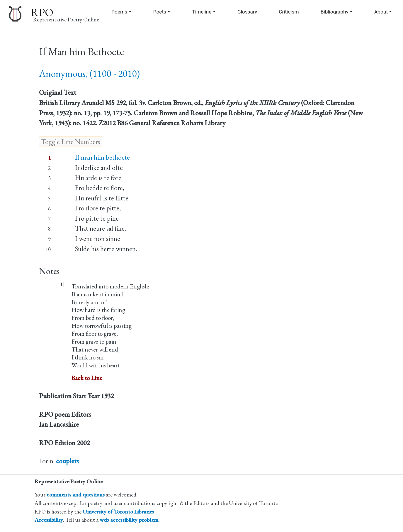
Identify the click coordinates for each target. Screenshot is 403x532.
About (381, 12)
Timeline (202, 12)
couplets (67, 461)
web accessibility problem (129, 520)
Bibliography (335, 12)
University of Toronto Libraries (118, 512)
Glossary (247, 12)
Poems (119, 12)
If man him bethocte (102, 157)
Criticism (289, 12)
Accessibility (49, 520)
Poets (160, 12)
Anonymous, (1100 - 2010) (89, 74)
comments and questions (76, 495)
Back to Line (87, 378)
